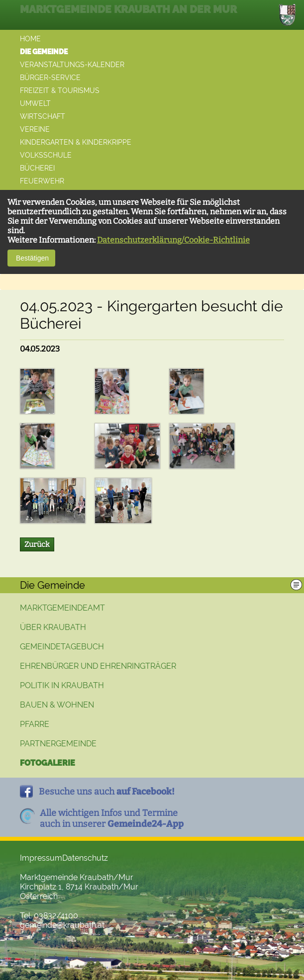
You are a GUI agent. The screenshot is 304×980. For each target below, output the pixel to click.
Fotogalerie (48, 763)
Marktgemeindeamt (62, 608)
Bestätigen (31, 258)
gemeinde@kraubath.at (62, 925)
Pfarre (35, 724)
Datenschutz (85, 858)
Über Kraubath (53, 627)
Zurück (37, 544)
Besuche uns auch (107, 792)
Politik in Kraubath (62, 685)
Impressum (41, 858)
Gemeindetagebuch (62, 647)
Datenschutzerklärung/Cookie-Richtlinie (173, 240)
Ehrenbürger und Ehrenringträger (98, 666)
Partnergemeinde (58, 744)
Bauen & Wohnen (57, 705)
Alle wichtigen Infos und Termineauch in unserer (112, 818)
